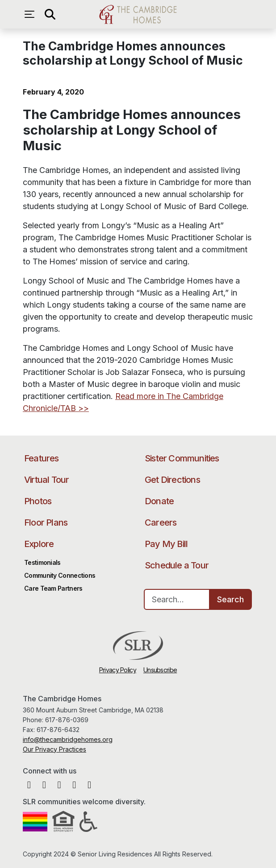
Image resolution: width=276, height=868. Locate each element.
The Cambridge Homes (138, 14)
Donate (159, 501)
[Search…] (177, 599)
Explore (39, 544)
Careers (161, 522)
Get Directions (172, 480)
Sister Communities (182, 458)
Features (42, 458)
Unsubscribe (160, 670)
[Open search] (50, 14)
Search (230, 599)
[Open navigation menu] (32, 14)
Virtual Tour (46, 480)
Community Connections (60, 575)
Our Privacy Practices (54, 749)
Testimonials (42, 562)
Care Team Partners (53, 588)
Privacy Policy (118, 670)
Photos (38, 501)
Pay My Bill (166, 544)
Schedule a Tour (177, 565)
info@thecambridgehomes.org (68, 739)
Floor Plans (46, 522)
